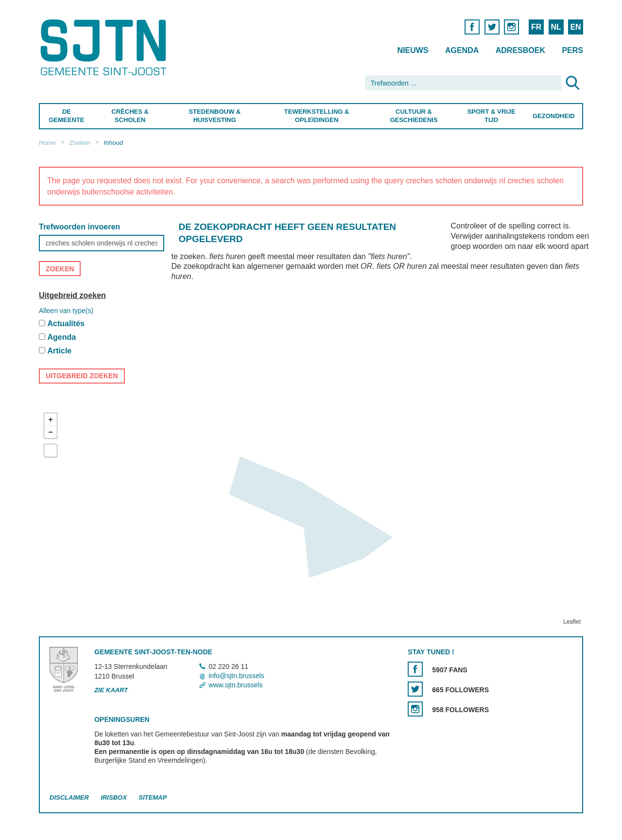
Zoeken (79, 143)
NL (556, 27)
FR (536, 27)
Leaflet (572, 622)
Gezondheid (554, 116)
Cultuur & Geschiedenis (414, 116)
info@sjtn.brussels (236, 676)
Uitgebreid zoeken (72, 295)
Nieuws (413, 50)
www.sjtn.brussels (235, 685)
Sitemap (153, 797)
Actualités (66, 324)
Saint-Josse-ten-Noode (105, 47)
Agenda (462, 50)
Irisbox (113, 797)
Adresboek (520, 50)
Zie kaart (111, 691)
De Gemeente (66, 116)
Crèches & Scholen (130, 116)
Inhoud (113, 143)
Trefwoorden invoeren (79, 227)
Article (59, 351)
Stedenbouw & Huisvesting (215, 116)
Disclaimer (69, 797)
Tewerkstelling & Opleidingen (316, 116)
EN (575, 27)
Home (47, 143)
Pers (572, 50)
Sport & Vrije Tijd (492, 116)
